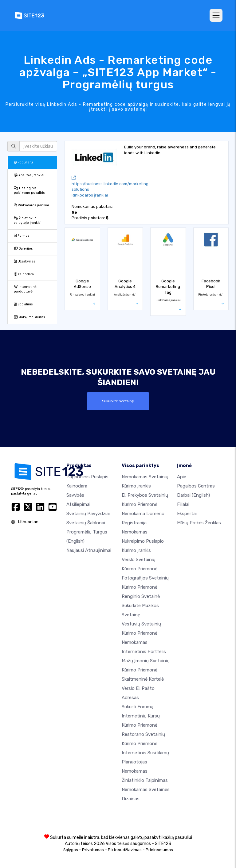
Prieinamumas (159, 849)
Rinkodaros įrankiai (31, 205)
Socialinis (23, 304)
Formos (22, 236)
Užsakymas (25, 261)
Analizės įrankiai (29, 175)
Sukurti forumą (138, 706)
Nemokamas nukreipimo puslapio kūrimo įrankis (143, 541)
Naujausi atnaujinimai (89, 550)
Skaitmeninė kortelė (143, 679)
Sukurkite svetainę (118, 401)
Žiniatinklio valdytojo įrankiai (28, 220)
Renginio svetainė (141, 596)
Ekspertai (187, 513)
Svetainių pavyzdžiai (88, 513)
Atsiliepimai (78, 504)
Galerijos (23, 249)
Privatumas (93, 849)
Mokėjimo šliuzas (29, 317)
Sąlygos (71, 849)
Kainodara (24, 274)
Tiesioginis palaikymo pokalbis (29, 190)
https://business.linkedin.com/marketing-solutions (111, 184)
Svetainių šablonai (86, 522)
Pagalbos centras (196, 486)
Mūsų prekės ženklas (199, 522)
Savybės (75, 495)
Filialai (183, 504)
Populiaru (23, 162)
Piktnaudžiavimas (125, 849)
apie (182, 476)
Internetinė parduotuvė (25, 289)
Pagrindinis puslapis (87, 476)
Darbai (193, 495)
